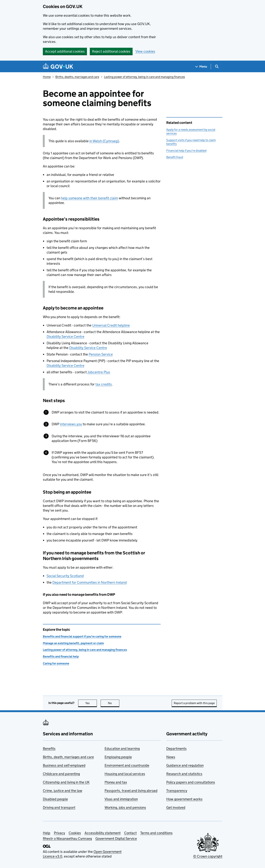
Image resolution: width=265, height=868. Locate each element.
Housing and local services (125, 774)
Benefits (49, 749)
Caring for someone (56, 663)
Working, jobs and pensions (125, 807)
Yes (91, 703)
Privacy (59, 833)
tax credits (104, 384)
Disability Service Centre (65, 337)
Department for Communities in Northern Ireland (90, 582)
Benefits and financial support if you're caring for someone (82, 636)
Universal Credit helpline (111, 325)
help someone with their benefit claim (89, 198)
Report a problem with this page (194, 703)
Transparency (177, 791)
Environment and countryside (127, 765)
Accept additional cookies (65, 51)
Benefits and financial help (61, 656)
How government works (184, 799)
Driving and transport (59, 807)
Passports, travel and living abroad (131, 791)
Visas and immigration (121, 799)
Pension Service (101, 354)
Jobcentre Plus (99, 372)
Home (47, 77)
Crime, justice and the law (63, 791)
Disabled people (55, 799)
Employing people (118, 757)
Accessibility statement (103, 833)
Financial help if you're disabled (186, 151)
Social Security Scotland (65, 576)
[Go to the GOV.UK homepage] (58, 67)
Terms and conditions (156, 833)
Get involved (176, 807)
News (171, 757)
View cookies (145, 51)
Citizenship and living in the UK (66, 782)
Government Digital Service (116, 839)
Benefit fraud (175, 157)
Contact (130, 833)
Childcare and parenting (61, 774)
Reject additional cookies (111, 51)
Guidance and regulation (185, 765)
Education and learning (122, 749)
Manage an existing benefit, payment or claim (73, 643)
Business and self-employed (64, 765)
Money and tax (116, 782)
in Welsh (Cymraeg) (104, 141)
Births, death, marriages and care (68, 757)
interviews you (71, 424)
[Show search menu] (217, 67)
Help (47, 833)
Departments (176, 749)
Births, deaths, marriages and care (77, 77)
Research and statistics (184, 774)
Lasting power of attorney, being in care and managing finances (144, 77)
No (114, 703)
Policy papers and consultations (191, 782)
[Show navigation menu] (201, 67)
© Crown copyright (208, 856)
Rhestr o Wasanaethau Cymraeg (67, 839)
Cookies (75, 833)
